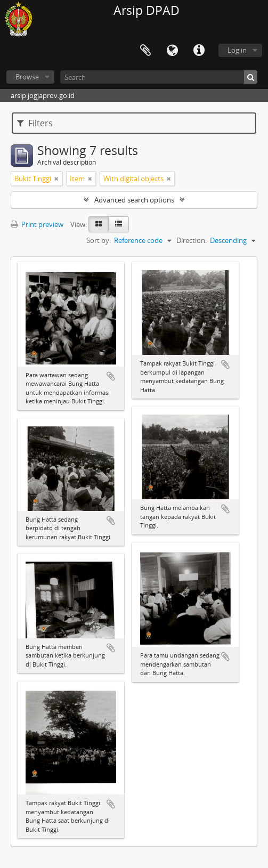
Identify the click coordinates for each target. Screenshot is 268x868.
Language (172, 51)
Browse (27, 77)
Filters (35, 123)
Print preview (37, 224)
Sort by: (99, 240)
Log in (237, 50)
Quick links (199, 51)
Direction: (192, 240)
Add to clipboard (111, 376)
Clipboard (145, 51)
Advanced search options (134, 200)
